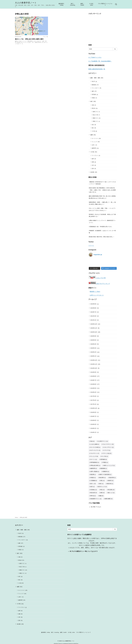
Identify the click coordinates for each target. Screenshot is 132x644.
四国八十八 (95, 121)
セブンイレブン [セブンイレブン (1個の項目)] (95, 450)
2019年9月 (93, 372)
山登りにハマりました (97, 295)
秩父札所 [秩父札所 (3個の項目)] (94, 491)
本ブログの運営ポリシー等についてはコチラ (84, 550)
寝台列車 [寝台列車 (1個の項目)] (112, 477)
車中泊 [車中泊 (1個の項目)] (93, 494)
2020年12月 (94, 324)
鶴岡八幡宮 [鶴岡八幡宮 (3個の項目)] (109, 497)
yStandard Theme (57, 642)
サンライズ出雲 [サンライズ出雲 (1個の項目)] (95, 447)
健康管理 (94, 148)
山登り (93, 145)
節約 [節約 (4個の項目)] (102, 491)
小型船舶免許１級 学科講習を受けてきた (100, 227)
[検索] (103, 49)
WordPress (76, 642)
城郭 (93, 91)
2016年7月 (93, 416)
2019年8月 (93, 376)
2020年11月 (94, 328)
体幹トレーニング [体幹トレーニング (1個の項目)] (109, 465)
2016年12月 (94, 408)
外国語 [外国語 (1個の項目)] (93, 477)
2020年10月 (94, 332)
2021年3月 (93, 316)
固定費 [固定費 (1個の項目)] (93, 474)
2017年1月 (93, 404)
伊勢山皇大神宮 (24, 516)
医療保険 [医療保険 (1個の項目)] (104, 468)
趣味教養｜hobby (62, 4)
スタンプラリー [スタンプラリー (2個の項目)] (109, 447)
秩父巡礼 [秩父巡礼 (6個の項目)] (111, 488)
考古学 (93, 81)
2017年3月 (93, 396)
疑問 (93, 159)
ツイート (91, 246)
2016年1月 (93, 432)
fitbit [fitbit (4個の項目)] (92, 441)
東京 (93, 128)
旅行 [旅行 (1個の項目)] (101, 482)
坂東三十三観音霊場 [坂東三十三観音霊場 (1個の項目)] (105, 474)
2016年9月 (93, 412)
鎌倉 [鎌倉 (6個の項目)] (101, 494)
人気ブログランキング (103, 284)
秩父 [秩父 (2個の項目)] (102, 488)
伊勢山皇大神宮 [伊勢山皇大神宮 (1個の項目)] (95, 465)
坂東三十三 (95, 112)
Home (17, 516)
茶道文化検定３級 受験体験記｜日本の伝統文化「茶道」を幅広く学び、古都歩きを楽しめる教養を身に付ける (102, 190)
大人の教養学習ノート (26, 3)
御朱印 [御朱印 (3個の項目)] (111, 479)
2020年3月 (93, 348)
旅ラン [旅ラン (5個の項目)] (93, 482)
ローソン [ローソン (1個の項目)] (94, 459)
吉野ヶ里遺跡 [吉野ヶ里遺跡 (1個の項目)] (95, 471)
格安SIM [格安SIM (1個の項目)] (110, 482)
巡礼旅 (93, 108)
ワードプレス (95, 155)
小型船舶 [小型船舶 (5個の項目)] (94, 479)
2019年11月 (94, 364)
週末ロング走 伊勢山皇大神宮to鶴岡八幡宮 (29, 39)
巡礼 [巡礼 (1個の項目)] (102, 479)
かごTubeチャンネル (95, 57)
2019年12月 (94, 360)
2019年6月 (93, 384)
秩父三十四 (95, 115)
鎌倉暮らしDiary (95, 292)
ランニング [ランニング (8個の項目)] (94, 456)
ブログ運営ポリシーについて (105, 4)
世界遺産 (94, 94)
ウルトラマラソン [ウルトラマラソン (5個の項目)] (108, 444)
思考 (93, 168)
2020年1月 (93, 356)
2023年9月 (93, 304)
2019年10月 (94, 368)
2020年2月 (93, 352)
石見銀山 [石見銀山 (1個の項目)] (94, 488)
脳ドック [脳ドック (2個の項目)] (111, 491)
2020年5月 (93, 340)
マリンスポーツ (95, 88)
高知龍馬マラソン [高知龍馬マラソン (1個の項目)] (96, 497)
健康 (92, 135)
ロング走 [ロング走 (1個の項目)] (105, 456)
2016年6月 (93, 420)
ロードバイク (95, 138)
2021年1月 (93, 320)
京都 (93, 105)
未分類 (92, 172)
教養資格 (94, 85)
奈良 (93, 125)
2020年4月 (93, 344)
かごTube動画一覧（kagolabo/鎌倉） (100, 61)
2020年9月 (93, 336)
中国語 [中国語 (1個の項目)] (105, 462)
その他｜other (92, 4)
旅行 (92, 101)
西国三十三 (95, 118)
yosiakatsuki (65, 642)
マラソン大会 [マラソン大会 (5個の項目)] (107, 453)
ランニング (94, 142)
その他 (93, 131)
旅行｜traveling (73, 4)
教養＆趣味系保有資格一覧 (97, 69)
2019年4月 (93, 392)
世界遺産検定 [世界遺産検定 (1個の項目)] (95, 462)
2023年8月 (93, 308)
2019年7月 (93, 380)
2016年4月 (93, 424)
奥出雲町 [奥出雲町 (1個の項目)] (102, 477)
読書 (93, 162)
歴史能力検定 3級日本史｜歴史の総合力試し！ (102, 237)
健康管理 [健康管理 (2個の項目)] (94, 468)
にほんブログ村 (97, 278)
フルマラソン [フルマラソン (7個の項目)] (95, 453)
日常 (93, 165)
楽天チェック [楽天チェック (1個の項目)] (102, 485)
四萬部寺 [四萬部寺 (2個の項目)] (106, 471)
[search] (115, 49)
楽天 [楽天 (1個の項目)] (92, 485)
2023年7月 (93, 312)
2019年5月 (93, 388)
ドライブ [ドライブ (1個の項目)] (107, 450)
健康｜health (82, 4)
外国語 (93, 98)
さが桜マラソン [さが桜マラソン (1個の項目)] (103, 441)
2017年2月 (93, 400)
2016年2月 (93, 428)
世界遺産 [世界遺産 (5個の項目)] (104, 459)
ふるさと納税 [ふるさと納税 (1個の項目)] (95, 444)
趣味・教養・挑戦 (95, 78)
